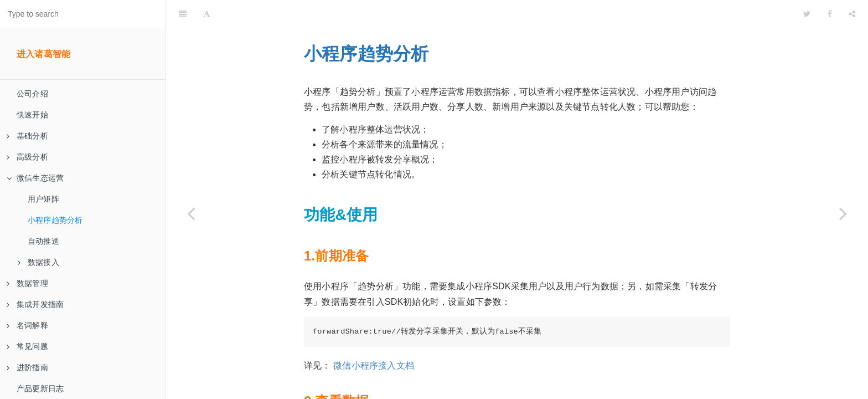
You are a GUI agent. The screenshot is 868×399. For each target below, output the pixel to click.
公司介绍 (32, 94)
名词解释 (27, 325)
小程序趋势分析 (55, 220)
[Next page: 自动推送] (843, 213)
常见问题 (27, 346)
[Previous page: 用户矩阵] (191, 213)
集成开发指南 (35, 304)
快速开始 (32, 115)
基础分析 (27, 136)
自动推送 (43, 241)
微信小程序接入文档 (374, 338)
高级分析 (27, 157)
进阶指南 (27, 367)
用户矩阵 (43, 199)
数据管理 (27, 283)
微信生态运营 (35, 178)
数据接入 (38, 262)
